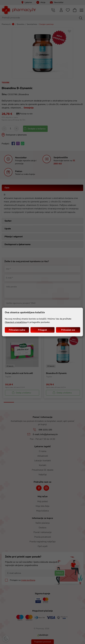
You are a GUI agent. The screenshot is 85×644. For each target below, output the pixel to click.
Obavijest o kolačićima (16, 322)
